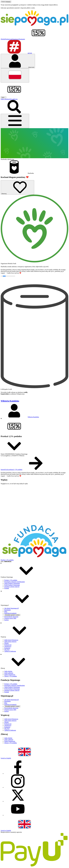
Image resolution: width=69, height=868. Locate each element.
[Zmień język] (15, 75)
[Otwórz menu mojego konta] (18, 61)
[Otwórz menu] (15, 121)
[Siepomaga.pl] (34, 25)
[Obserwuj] (17, 187)
